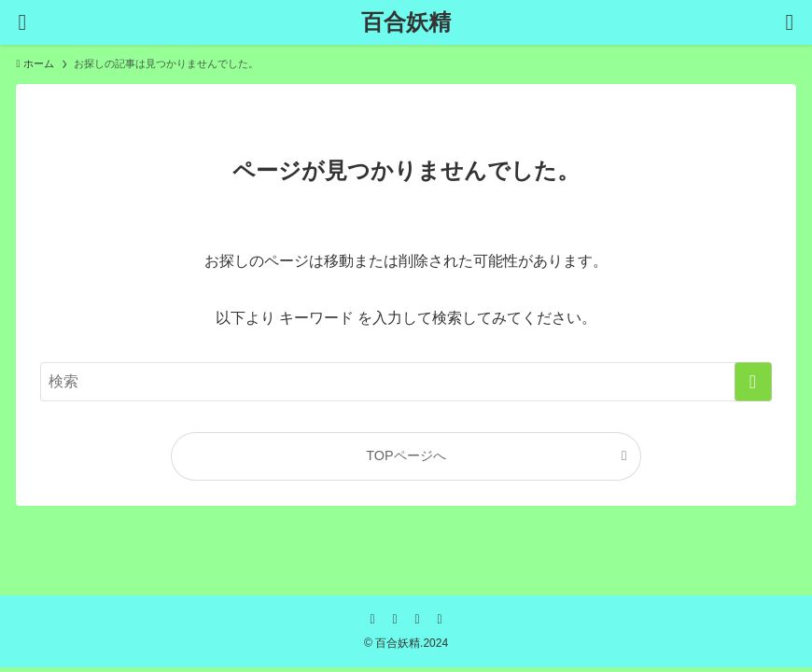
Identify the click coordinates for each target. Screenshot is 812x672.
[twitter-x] (395, 619)
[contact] (440, 619)
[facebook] (372, 619)
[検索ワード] (406, 382)
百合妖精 (406, 22)
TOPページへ (406, 455)
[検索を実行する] (753, 382)
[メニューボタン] (22, 22)
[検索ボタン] (790, 22)
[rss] (417, 619)
